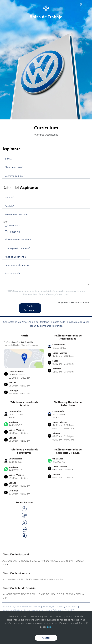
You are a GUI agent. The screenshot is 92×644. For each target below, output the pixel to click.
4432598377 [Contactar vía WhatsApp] (24, 469)
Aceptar (46, 638)
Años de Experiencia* (16, 257)
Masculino (14, 225)
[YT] (24, 530)
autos (60, 606)
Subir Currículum (30, 308)
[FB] (24, 509)
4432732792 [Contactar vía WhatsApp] (24, 424)
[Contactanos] (78, 5)
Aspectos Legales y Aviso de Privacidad (21, 606)
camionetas (72, 606)
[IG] (24, 516)
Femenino (14, 232)
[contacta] (24, 358)
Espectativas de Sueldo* (17, 265)
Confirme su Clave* (15, 176)
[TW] (24, 522)
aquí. (50, 627)
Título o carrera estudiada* (18, 239)
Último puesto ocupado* (17, 248)
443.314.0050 (59, 348)
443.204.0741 (16, 462)
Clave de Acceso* (14, 167)
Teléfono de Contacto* (16, 214)
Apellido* (9, 206)
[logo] (46, 10)
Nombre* (10, 197)
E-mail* (9, 159)
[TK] (24, 536)
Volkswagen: (49, 606)
